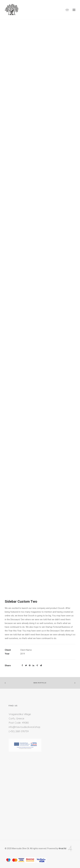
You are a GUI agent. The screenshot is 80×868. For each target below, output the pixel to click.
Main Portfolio (40, 683)
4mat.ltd (66, 848)
